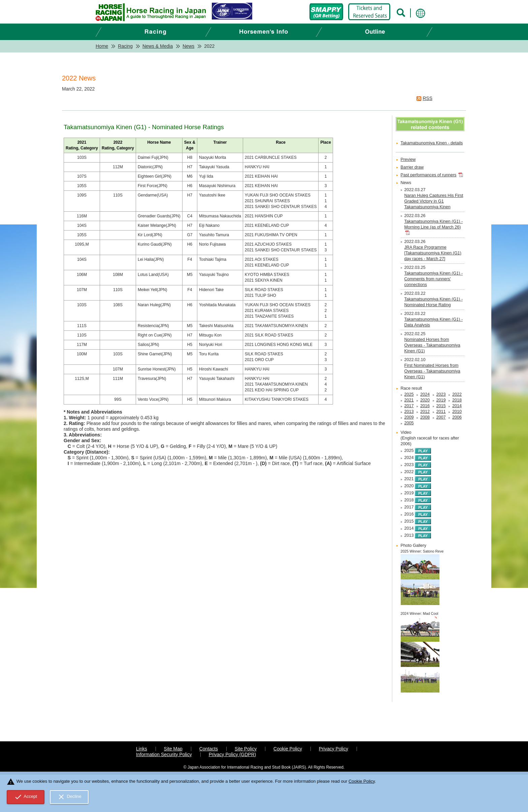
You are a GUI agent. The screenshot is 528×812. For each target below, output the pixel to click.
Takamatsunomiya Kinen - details (432, 143)
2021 (409, 400)
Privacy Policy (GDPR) (233, 754)
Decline (69, 797)
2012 (425, 412)
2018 (457, 400)
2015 (441, 406)
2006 (457, 417)
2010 (457, 412)
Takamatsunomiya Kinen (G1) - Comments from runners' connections (434, 279)
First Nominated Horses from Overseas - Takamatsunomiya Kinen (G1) (432, 371)
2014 (457, 406)
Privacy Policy (334, 749)
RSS (427, 98)
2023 (441, 394)
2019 (441, 400)
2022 (457, 394)
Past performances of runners (429, 175)
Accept (26, 797)
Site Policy (246, 749)
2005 (409, 423)
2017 (409, 406)
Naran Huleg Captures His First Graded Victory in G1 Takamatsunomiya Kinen (434, 201)
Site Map (173, 749)
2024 (425, 394)
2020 (425, 400)
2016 (425, 406)
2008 (425, 417)
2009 (409, 417)
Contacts (209, 749)
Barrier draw (412, 167)
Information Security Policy (164, 754)
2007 (441, 417)
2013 (409, 412)
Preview (408, 160)
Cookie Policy (288, 749)
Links (142, 749)
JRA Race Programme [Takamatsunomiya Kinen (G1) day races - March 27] (433, 253)
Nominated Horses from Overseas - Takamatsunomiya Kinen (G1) (432, 345)
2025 (409, 394)
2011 (441, 412)
